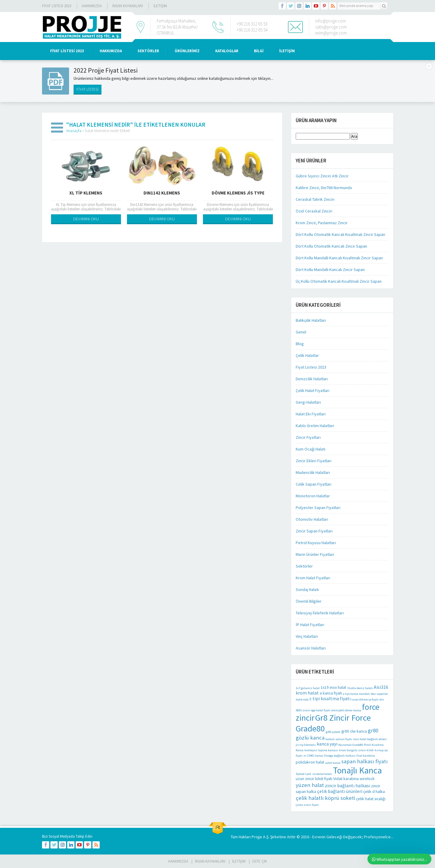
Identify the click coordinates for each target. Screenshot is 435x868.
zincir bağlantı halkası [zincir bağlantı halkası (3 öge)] (347, 786)
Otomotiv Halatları (312, 519)
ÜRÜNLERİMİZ (187, 51)
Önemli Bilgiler (309, 601)
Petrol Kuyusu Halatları (316, 543)
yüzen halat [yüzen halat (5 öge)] (310, 785)
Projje (257, 837)
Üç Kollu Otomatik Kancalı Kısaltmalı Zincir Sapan (339, 281)
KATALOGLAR (227, 51)
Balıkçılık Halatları (311, 320)
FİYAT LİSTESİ (88, 89)
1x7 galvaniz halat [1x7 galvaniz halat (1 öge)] (308, 688)
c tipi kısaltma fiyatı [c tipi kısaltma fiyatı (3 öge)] (330, 699)
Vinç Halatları (307, 636)
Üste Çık (260, 861)
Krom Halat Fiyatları (313, 578)
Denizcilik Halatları (312, 379)
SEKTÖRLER (148, 51)
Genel (301, 332)
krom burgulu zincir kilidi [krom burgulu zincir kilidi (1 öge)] (356, 750)
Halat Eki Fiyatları (311, 414)
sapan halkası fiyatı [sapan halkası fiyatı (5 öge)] (364, 761)
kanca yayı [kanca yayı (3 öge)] (327, 744)
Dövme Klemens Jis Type (238, 193)
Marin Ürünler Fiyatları (315, 554)
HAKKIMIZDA (111, 51)
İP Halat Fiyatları (310, 625)
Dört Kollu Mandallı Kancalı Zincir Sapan (330, 270)
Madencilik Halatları (313, 472)
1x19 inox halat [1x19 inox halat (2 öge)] (333, 687)
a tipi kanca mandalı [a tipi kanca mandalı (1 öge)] (356, 694)
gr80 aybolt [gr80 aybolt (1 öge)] (333, 732)
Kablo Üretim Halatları (315, 426)
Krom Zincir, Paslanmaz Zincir (322, 223)
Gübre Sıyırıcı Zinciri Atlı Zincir (322, 176)
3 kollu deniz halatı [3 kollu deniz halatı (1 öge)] (360, 688)
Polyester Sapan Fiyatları (318, 508)
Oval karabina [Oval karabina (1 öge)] (366, 756)
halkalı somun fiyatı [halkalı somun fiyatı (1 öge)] (339, 739)
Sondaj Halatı (307, 589)
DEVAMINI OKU (86, 219)
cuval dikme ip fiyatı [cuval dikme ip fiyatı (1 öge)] (365, 699)
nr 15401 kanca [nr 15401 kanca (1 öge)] (313, 756)
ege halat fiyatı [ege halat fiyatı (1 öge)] (321, 710)
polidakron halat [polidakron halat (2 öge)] (310, 762)
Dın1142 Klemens (162, 193)
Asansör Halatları (311, 648)
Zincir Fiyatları (308, 437)
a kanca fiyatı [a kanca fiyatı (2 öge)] (331, 693)
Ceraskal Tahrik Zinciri (315, 199)
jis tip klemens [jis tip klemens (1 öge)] (306, 745)
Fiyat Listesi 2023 (57, 6)
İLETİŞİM (160, 6)
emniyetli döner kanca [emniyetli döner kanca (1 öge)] (346, 710)
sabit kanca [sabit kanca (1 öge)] (333, 763)
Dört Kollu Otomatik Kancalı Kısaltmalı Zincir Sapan (340, 234)
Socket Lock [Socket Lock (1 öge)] (304, 774)
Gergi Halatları (308, 402)
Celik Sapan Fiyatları (314, 484)
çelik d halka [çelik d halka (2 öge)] (374, 791)
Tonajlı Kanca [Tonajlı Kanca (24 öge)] (357, 770)
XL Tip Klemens (86, 193)
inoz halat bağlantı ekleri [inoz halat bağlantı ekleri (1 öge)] (370, 739)
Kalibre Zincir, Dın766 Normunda (324, 188)
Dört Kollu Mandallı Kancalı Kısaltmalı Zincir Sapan (339, 258)
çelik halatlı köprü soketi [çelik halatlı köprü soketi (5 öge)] (325, 798)
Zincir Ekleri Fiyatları (314, 461)
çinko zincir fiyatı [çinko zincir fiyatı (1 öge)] (307, 805)
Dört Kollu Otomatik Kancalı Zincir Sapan (331, 246)
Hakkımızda (92, 6)
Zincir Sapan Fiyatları (314, 531)
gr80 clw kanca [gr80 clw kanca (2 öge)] (354, 731)
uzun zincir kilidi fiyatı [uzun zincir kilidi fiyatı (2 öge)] (314, 779)
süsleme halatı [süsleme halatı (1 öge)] (322, 774)
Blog (300, 344)
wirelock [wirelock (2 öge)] (367, 779)
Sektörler (304, 566)
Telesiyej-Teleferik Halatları (320, 613)
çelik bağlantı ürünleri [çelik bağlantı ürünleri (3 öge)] (340, 791)
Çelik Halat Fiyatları (313, 390)
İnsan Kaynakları (128, 6)
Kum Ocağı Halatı (311, 449)
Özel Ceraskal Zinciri (314, 211)
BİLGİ (259, 51)
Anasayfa (74, 131)
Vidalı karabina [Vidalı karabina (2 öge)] (346, 779)
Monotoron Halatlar (313, 496)
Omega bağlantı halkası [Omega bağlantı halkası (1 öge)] (340, 756)
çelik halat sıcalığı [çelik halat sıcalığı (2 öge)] (371, 799)
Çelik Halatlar (307, 355)
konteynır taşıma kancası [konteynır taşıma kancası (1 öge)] (321, 750)
